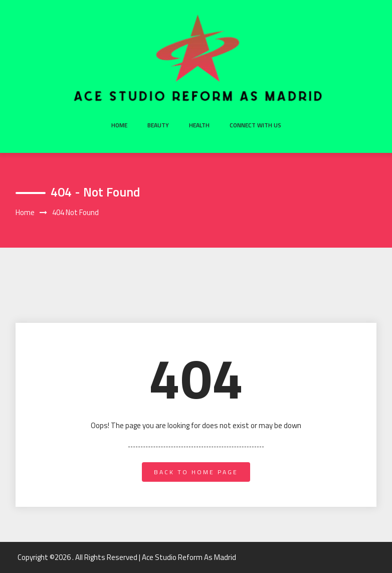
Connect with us (255, 125)
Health (199, 125)
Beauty (158, 125)
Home (119, 125)
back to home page (196, 472)
